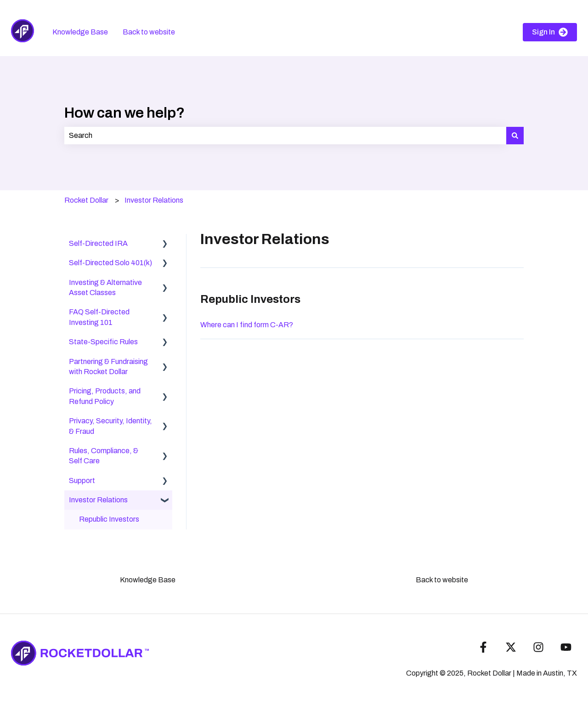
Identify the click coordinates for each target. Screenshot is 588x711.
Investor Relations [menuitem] (98, 500)
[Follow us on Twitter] (511, 647)
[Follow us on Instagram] (538, 647)
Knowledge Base (80, 32)
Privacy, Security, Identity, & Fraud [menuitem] (110, 426)
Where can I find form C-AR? (247, 325)
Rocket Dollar (86, 200)
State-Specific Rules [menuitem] (103, 342)
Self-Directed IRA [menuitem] (98, 243)
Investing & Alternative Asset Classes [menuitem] (105, 287)
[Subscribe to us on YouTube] (566, 647)
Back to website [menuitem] (442, 580)
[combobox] (285, 136)
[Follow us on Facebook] (483, 647)
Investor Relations (154, 200)
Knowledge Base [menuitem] (148, 580)
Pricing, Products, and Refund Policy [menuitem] (105, 396)
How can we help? (124, 113)
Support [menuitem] (82, 481)
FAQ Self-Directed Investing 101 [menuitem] (99, 317)
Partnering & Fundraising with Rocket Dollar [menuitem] (108, 367)
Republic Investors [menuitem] (109, 519)
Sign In (550, 32)
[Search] (515, 136)
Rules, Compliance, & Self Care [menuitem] (104, 456)
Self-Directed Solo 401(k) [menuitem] (110, 263)
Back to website (149, 32)
